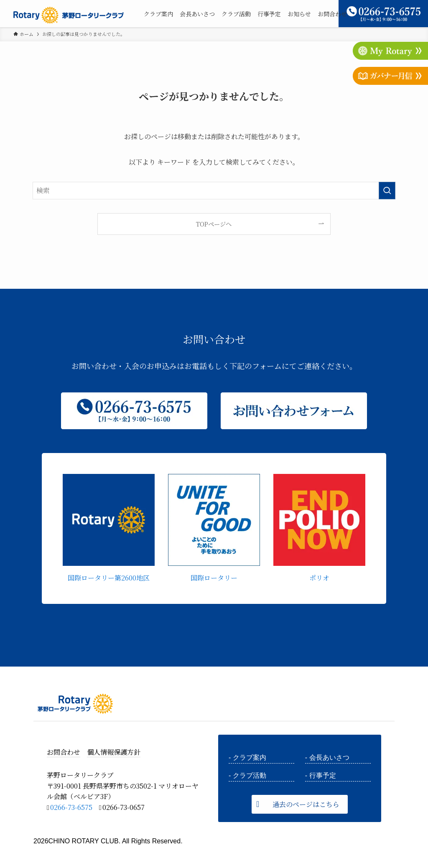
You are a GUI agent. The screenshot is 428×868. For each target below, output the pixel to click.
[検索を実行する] (387, 191)
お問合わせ (64, 752)
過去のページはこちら (306, 804)
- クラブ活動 (247, 775)
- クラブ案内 (247, 757)
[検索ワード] (214, 191)
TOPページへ (214, 224)
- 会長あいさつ (327, 757)
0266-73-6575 (71, 807)
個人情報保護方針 (114, 752)
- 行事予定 (321, 775)
